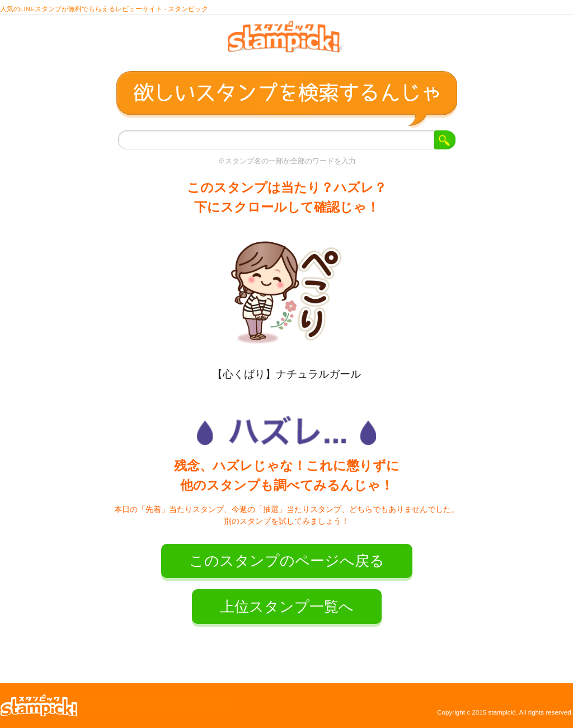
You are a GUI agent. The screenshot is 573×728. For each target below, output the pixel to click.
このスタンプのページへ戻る (287, 561)
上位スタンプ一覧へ (287, 607)
